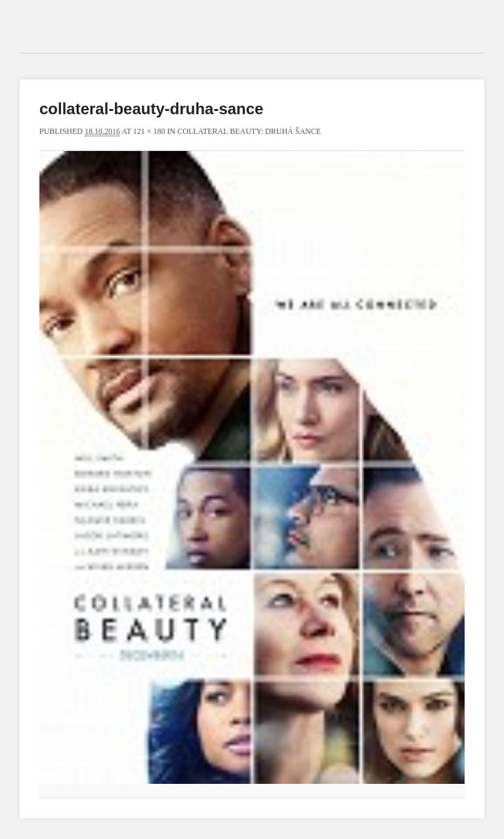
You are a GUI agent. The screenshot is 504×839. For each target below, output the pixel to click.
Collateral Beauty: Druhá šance (249, 131)
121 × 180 (149, 131)
